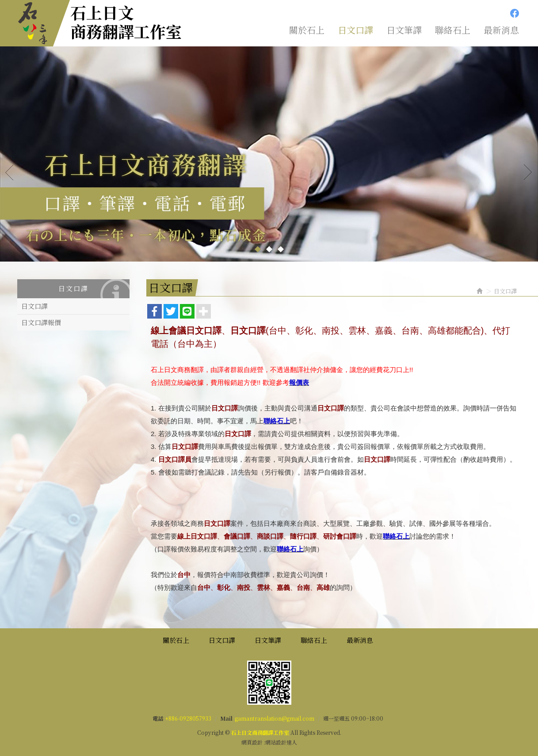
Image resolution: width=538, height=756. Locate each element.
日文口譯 (34, 306)
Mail (226, 718)
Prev (10, 172)
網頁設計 (252, 742)
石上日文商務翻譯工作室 (126, 22)
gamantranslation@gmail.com (275, 718)
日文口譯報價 (41, 322)
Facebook (515, 13)
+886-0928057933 (188, 718)
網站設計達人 (281, 742)
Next (528, 172)
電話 (158, 718)
